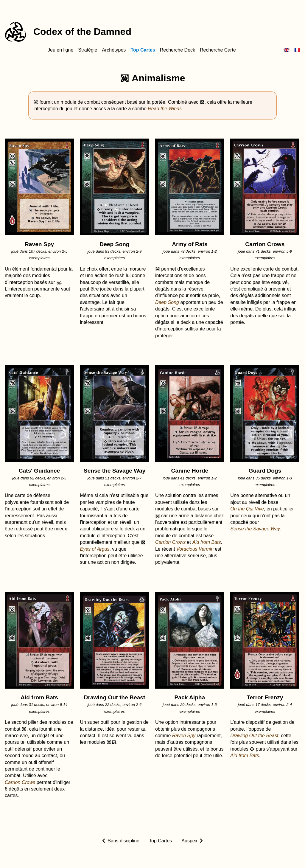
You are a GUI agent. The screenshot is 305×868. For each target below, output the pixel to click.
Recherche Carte (218, 50)
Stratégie (88, 50)
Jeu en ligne (60, 50)
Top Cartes (143, 50)
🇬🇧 (287, 50)
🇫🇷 (297, 50)
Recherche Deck (178, 50)
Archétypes (114, 50)
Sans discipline (123, 841)
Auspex (189, 841)
